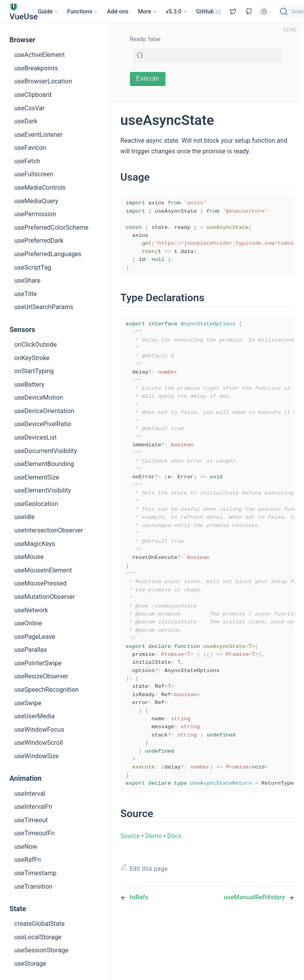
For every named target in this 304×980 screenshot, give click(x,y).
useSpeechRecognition (47, 690)
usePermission (35, 214)
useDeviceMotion (39, 397)
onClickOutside (35, 345)
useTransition (33, 887)
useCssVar (29, 108)
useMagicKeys (35, 544)
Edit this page (144, 921)
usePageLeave (35, 637)
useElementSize (37, 477)
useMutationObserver (45, 597)
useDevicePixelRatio (43, 424)
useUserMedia (34, 716)
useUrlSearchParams (44, 307)
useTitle (26, 294)
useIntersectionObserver (49, 530)
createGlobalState (39, 924)
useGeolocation (36, 504)
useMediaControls (40, 188)
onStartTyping (34, 371)
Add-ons (118, 12)
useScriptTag (33, 267)
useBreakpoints (36, 68)
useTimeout (31, 820)
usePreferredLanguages (48, 254)
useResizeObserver (41, 676)
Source (130, 889)
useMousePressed (40, 583)
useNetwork (31, 610)
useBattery (29, 384)
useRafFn (28, 860)
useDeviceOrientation (44, 411)
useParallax (31, 650)
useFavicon (30, 148)
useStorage (30, 964)
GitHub (209, 12)
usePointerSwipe (38, 663)
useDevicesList (35, 437)
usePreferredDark (39, 241)
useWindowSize (36, 756)
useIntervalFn (33, 807)
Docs (174, 889)
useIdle (24, 517)
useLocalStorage (38, 937)
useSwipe (28, 703)
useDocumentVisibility (46, 451)
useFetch (27, 161)
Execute (148, 78)
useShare (27, 280)
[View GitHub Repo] (233, 11)
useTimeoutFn (34, 833)
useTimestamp (35, 873)
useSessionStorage (41, 950)
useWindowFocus (39, 730)
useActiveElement (40, 55)
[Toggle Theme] (264, 11)
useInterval (30, 794)
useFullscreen (34, 174)
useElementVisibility (43, 490)
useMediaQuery (36, 201)
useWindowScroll (39, 743)
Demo (154, 889)
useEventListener (38, 135)
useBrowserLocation (43, 81)
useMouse (29, 557)
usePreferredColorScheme (51, 228)
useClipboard (33, 95)
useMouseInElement (43, 570)
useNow (26, 847)
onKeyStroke (32, 358)
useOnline (28, 623)
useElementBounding (44, 464)
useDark (26, 121)
